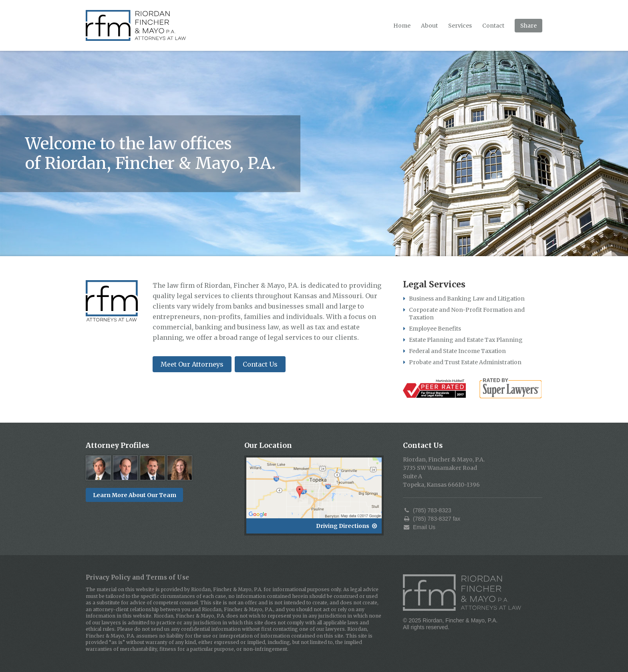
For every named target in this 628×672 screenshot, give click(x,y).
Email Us (419, 527)
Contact (493, 26)
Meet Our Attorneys (192, 364)
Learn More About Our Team (135, 495)
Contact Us (260, 364)
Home (402, 26)
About (429, 26)
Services (460, 26)
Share (528, 26)
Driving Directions (346, 526)
